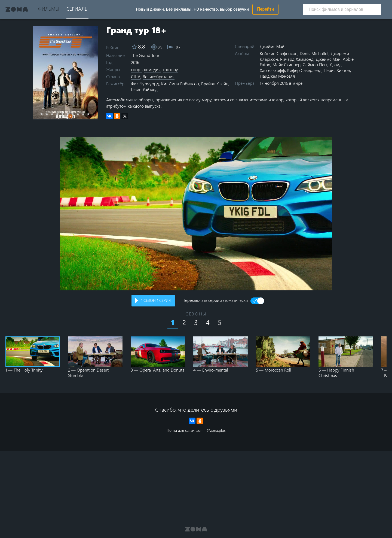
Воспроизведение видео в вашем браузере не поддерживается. (196, 214)
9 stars (86, 114)
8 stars (81, 114)
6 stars (71, 114)
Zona (17, 9)
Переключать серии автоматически (215, 301)
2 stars (50, 114)
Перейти (265, 9)
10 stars (91, 114)
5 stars (65, 114)
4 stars (60, 114)
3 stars (55, 114)
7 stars (76, 114)
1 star (45, 114)
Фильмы (49, 9)
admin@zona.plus (211, 430)
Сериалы (77, 9)
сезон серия (156, 300)
